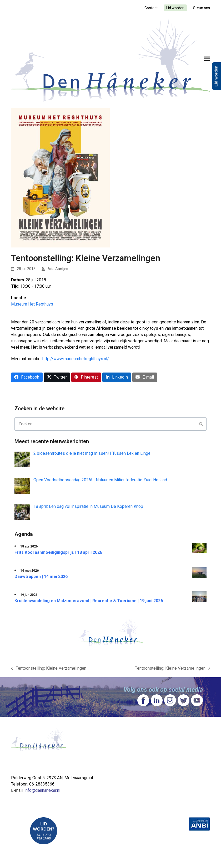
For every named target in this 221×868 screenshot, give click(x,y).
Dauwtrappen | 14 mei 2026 (41, 577)
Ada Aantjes (58, 269)
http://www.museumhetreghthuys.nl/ (76, 359)
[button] (207, 59)
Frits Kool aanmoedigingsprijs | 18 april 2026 (58, 552)
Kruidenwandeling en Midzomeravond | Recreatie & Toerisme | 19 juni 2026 (89, 601)
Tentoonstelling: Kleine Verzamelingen (49, 669)
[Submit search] (201, 424)
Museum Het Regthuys (32, 304)
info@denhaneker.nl (42, 790)
